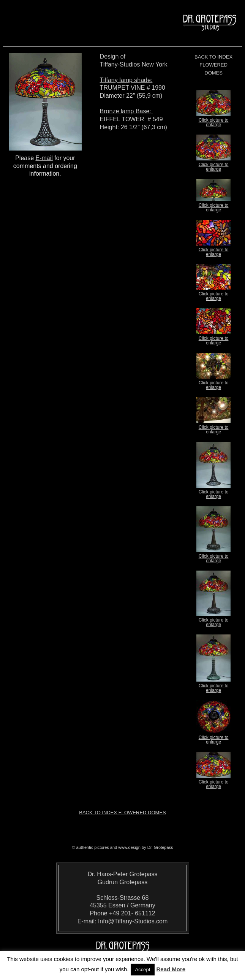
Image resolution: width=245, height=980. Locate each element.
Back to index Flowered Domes (213, 65)
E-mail (44, 158)
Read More (171, 969)
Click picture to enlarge (213, 120)
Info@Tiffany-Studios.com (133, 921)
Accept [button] (143, 970)
